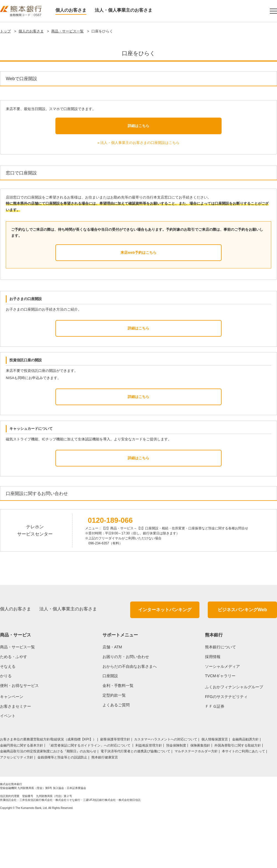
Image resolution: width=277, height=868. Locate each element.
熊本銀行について (220, 699)
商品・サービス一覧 (67, 31)
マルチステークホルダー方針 (196, 804)
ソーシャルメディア (222, 719)
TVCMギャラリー (220, 728)
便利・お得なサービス (19, 738)
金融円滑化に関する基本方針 (22, 798)
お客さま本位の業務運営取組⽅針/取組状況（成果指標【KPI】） (48, 792)
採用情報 (213, 709)
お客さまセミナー (16, 759)
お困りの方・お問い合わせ (126, 709)
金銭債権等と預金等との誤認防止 (62, 810)
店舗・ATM (112, 699)
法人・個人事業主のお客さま (124, 10)
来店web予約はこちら (138, 305)
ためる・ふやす (14, 709)
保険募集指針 (200, 798)
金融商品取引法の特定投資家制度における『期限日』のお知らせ (48, 804)
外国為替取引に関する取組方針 (238, 798)
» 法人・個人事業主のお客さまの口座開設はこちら (139, 195)
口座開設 (110, 728)
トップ (5, 31)
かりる (6, 728)
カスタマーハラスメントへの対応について (166, 792)
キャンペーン (12, 749)
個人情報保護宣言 (215, 792)
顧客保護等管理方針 (115, 792)
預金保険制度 (176, 798)
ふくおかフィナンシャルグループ (234, 739)
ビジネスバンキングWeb (242, 662)
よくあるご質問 (116, 757)
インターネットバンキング (165, 662)
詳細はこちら (138, 178)
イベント (8, 768)
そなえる (8, 719)
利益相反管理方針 (149, 798)
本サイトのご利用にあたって (243, 804)
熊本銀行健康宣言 (105, 810)
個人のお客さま (71, 10)
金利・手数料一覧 (118, 738)
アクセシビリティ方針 (17, 810)
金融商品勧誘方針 (245, 792)
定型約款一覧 (114, 748)
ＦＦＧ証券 (215, 759)
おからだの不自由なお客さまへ (130, 719)
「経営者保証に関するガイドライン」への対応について (89, 798)
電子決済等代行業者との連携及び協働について (135, 804)
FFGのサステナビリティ (226, 749)
